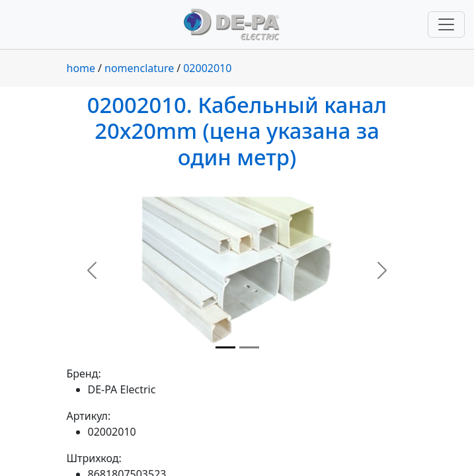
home (81, 68)
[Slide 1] (225, 347)
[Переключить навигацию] (446, 24)
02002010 (207, 68)
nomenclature (139, 68)
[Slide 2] (249, 347)
